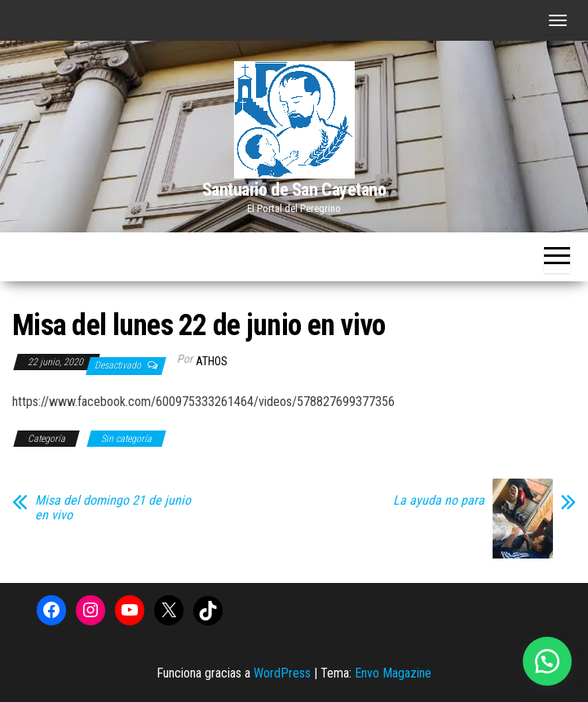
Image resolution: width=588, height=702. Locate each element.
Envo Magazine (393, 673)
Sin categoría (126, 439)
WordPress (282, 673)
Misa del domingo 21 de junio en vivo (113, 508)
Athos (212, 361)
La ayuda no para (439, 501)
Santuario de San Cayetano (294, 190)
